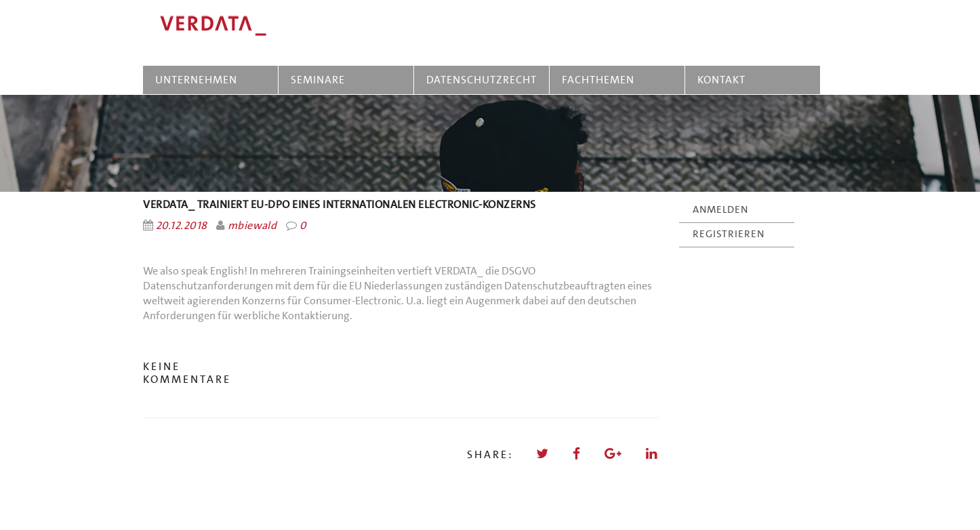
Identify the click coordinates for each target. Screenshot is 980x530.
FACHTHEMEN (598, 80)
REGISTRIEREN (729, 234)
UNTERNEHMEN (196, 80)
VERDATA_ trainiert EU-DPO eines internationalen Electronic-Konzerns (340, 204)
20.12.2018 (182, 225)
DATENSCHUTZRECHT (482, 80)
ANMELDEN (720, 209)
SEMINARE (321, 80)
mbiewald (252, 225)
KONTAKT (721, 80)
